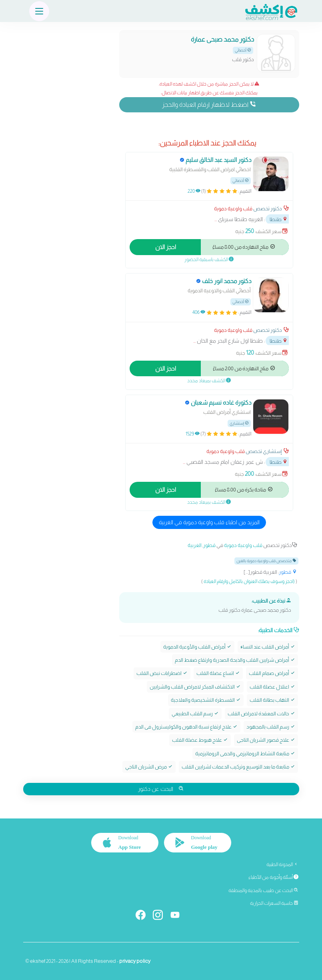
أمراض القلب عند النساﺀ (268, 647)
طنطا (279, 219)
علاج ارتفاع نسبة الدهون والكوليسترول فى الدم (186, 727)
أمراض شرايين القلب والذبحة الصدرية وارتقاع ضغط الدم (235, 660)
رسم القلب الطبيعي (195, 714)
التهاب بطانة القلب (272, 700)
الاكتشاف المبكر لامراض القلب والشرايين (195, 687)
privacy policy (135, 961)
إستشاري (239, 423)
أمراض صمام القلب (272, 673)
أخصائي (243, 50)
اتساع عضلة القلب (218, 673)
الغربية (195, 545)
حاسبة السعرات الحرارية (274, 903)
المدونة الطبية (282, 864)
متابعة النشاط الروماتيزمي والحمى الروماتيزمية (245, 753)
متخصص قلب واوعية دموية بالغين (266, 561)
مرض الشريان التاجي (149, 767)
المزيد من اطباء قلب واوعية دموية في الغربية (209, 522)
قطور (209, 545)
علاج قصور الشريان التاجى (266, 740)
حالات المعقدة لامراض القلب (261, 714)
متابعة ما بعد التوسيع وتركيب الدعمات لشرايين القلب (238, 767)
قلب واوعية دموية (233, 209)
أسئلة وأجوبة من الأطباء (273, 877)
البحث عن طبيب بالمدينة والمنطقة (263, 890)
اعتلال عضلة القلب (272, 687)
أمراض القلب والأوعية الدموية (197, 647)
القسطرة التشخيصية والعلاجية (206, 700)
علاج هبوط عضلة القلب (200, 740)
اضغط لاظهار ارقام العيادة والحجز (209, 104)
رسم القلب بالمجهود (271, 727)
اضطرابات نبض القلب (162, 673)
